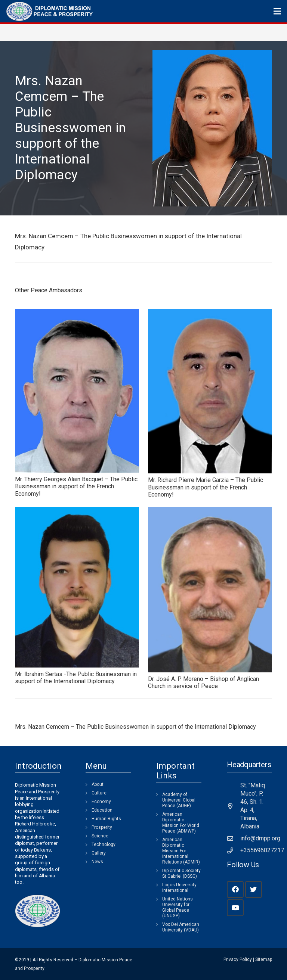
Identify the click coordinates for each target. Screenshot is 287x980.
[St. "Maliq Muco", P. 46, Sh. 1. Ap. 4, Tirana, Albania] (234, 806)
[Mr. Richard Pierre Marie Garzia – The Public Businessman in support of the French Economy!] (210, 391)
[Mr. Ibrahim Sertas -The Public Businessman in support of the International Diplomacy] (77, 587)
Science (100, 836)
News (97, 862)
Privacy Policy (238, 959)
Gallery (99, 853)
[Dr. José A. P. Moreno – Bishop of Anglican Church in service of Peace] (210, 590)
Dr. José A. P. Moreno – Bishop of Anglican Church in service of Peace (203, 682)
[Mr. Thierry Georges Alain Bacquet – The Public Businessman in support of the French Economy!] (77, 391)
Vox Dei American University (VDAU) (181, 927)
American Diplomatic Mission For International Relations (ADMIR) (181, 851)
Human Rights (106, 819)
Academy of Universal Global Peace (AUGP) (179, 800)
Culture (99, 793)
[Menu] (277, 11)
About (98, 784)
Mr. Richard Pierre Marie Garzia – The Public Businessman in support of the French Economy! (206, 487)
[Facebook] (235, 889)
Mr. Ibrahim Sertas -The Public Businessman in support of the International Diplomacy (76, 678)
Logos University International (179, 888)
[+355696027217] (234, 850)
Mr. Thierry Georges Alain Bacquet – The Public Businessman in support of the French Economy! (76, 486)
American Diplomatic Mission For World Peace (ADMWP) (181, 823)
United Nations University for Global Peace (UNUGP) (178, 907)
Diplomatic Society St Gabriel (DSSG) (181, 873)
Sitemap (264, 959)
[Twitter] (254, 889)
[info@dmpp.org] (234, 839)
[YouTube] (235, 908)
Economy (101, 802)
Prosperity (102, 827)
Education (102, 810)
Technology (104, 844)
